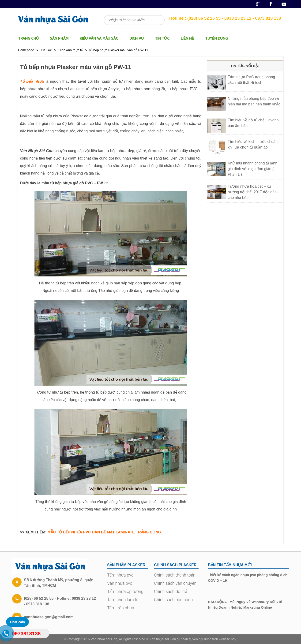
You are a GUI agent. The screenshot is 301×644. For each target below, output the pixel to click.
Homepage (26, 50)
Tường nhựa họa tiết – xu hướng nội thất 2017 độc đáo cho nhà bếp (252, 192)
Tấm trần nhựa (121, 608)
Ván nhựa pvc (120, 583)
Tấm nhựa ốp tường (125, 591)
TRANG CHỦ (28, 38)
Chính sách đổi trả (171, 591)
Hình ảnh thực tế (71, 50)
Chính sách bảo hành (173, 600)
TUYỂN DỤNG (216, 38)
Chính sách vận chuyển (175, 583)
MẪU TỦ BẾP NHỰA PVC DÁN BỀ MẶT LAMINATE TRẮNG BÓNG (104, 532)
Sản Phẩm (59, 38)
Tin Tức (162, 38)
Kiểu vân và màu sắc (99, 38)
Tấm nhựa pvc (120, 575)
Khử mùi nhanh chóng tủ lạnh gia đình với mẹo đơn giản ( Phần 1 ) (253, 169)
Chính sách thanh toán (175, 575)
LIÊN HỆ (187, 38)
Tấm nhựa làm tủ (123, 600)
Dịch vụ (137, 38)
